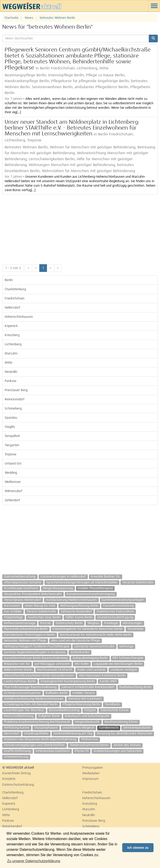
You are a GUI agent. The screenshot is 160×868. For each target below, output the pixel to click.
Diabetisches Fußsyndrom (115, 612)
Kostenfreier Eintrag (16, 773)
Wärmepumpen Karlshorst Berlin (102, 676)
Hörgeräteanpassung (58, 588)
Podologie (111, 623)
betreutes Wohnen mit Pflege (25, 641)
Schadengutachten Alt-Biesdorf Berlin (31, 704)
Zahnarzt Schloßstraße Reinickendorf (88, 687)
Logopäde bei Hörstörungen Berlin (118, 664)
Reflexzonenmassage (20, 623)
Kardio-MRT (108, 681)
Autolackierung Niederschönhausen (71, 600)
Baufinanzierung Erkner (121, 722)
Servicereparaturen (137, 728)
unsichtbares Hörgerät (78, 728)
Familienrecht (109, 728)
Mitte (8, 363)
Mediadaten (91, 773)
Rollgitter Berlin (49, 716)
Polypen (90, 710)
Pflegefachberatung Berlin (81, 704)
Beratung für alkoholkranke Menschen (125, 734)
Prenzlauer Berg (16, 390)
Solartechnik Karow (115, 710)
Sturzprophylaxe (46, 728)
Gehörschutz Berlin (69, 623)
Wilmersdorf (13, 491)
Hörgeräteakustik (87, 722)
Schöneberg (13, 409)
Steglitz (10, 427)
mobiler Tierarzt (84, 693)
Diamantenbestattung (20, 577)
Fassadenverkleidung (118, 606)
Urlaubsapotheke (36, 734)
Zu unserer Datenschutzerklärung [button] (34, 861)
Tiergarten (12, 445)
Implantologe (13, 617)
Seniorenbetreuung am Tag (73, 734)
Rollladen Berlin (57, 693)
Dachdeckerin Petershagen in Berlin (29, 635)
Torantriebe (135, 629)
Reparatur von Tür (17, 664)
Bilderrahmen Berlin (18, 670)
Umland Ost (13, 464)
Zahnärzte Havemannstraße (94, 646)
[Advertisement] (80, 228)
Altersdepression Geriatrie (23, 582)
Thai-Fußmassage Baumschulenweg (30, 687)
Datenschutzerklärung (18, 785)
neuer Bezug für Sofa (40, 606)
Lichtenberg (13, 344)
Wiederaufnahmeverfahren (89, 745)
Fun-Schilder (13, 612)
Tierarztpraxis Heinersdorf (22, 600)
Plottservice (89, 739)
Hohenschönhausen (19, 317)
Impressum (90, 779)
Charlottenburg (15, 289)
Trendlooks (113, 704)
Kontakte (9, 779)
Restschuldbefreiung (19, 716)
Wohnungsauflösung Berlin (79, 606)
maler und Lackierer (91, 670)
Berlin (9, 280)
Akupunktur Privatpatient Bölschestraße (33, 594)
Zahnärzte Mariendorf (76, 612)
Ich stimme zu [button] (138, 848)
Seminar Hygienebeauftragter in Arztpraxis (35, 652)
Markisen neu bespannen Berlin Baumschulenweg (40, 739)
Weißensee (13, 482)
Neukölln (11, 372)
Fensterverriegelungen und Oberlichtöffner (34, 745)
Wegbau (93, 623)
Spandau (11, 418)
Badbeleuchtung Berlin (135, 687)
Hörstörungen (132, 623)
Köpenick (11, 326)
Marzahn (11, 354)
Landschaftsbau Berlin (20, 681)
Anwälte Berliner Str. (106, 577)
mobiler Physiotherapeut (95, 588)
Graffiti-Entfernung (17, 751)
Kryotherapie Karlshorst (21, 588)
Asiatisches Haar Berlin (44, 617)
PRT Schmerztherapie (128, 658)
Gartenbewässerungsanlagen (123, 600)
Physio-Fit (82, 751)
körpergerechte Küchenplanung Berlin (68, 681)
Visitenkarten (80, 652)
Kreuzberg (12, 335)
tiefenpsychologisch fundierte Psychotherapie (37, 646)
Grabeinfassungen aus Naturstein (118, 751)
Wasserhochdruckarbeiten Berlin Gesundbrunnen (39, 676)
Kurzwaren (12, 606)
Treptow (11, 454)
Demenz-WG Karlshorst (85, 699)
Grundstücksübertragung (115, 617)
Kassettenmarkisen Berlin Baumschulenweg (36, 658)
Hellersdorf (12, 308)
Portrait (45, 623)
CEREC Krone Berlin (79, 617)
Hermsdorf (12, 734)
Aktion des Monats (127, 745)
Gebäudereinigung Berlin (90, 658)
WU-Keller (82, 664)
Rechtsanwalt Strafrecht (55, 670)
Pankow (11, 381)
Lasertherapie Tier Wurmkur (24, 710)
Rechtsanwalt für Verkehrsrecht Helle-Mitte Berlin (96, 635)
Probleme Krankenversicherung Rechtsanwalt (37, 722)
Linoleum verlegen (124, 670)
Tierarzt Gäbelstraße (41, 612)
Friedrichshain (15, 299)
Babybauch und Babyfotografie (87, 716)
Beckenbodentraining (64, 710)
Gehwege (126, 646)
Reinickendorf (15, 399)
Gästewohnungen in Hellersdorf (63, 577)
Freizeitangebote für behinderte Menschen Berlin (87, 629)
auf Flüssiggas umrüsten (52, 664)
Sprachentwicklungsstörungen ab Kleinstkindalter (82, 582)
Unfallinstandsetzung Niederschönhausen (34, 699)
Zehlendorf (12, 500)
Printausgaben (93, 768)
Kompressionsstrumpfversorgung (91, 594)
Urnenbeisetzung (16, 757)
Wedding (11, 473)
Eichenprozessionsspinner (22, 693)
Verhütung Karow (17, 728)
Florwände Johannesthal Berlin (26, 629)
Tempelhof (12, 436)
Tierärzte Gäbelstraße (138, 582)
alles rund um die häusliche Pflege (75, 641)
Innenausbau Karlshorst (53, 751)
